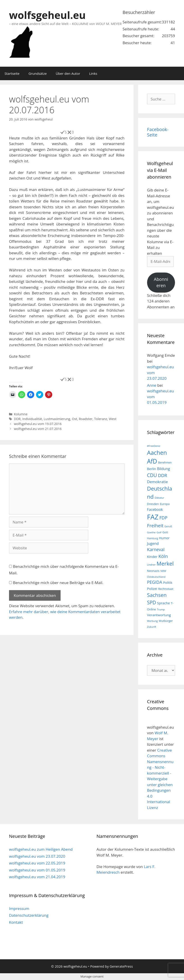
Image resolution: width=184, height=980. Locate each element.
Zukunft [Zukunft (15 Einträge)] (152, 627)
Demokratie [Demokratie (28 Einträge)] (157, 482)
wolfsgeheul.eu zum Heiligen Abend (41, 849)
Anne (152, 385)
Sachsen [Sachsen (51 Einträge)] (157, 595)
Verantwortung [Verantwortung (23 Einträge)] (159, 615)
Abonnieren (161, 283)
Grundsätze (38, 73)
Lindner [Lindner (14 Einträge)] (151, 565)
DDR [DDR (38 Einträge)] (162, 475)
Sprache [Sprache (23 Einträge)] (163, 603)
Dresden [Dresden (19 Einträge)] (153, 504)
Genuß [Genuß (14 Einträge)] (168, 526)
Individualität (32, 419)
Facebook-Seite (158, 132)
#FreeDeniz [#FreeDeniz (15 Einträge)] (154, 446)
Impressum (19, 908)
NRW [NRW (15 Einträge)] (163, 571)
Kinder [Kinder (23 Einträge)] (152, 557)
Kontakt (16, 922)
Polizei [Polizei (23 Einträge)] (152, 589)
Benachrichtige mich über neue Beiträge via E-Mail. (58, 583)
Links (93, 73)
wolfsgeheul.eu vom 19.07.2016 (38, 424)
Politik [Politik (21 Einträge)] (168, 583)
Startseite (12, 73)
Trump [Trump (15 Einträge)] (161, 609)
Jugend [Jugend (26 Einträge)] (153, 543)
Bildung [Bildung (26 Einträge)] (163, 469)
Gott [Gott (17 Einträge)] (165, 532)
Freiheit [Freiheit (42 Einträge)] (155, 525)
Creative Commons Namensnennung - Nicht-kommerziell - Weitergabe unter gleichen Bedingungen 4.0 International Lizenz (160, 779)
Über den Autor (68, 73)
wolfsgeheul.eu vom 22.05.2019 (37, 863)
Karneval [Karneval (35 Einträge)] (156, 550)
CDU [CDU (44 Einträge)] (152, 475)
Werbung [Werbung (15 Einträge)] (152, 621)
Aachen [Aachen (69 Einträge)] (157, 452)
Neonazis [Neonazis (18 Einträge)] (153, 571)
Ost (74, 419)
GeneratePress (121, 966)
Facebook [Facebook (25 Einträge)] (155, 509)
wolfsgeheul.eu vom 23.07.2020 (37, 856)
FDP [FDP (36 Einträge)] (164, 518)
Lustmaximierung (57, 419)
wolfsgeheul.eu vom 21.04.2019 (37, 877)
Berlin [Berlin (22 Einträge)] (152, 469)
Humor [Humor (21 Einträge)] (164, 538)
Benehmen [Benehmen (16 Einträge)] (165, 462)
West (112, 419)
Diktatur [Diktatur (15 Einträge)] (159, 498)
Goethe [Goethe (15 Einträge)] (151, 532)
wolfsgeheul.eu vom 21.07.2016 (38, 429)
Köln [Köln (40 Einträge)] (163, 556)
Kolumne (21, 414)
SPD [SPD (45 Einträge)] (152, 602)
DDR (17, 419)
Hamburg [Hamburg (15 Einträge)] (153, 538)
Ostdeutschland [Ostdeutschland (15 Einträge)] (156, 577)
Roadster (86, 419)
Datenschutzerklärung (29, 915)
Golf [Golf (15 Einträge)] (159, 532)
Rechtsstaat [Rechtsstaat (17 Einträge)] (166, 589)
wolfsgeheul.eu (47, 15)
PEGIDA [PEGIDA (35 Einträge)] (155, 582)
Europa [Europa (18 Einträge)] (165, 504)
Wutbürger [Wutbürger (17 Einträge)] (166, 621)
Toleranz (101, 419)
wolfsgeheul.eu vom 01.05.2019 (37, 870)
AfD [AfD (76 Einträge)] (152, 461)
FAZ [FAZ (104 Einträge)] (153, 517)
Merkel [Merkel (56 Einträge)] (165, 564)
